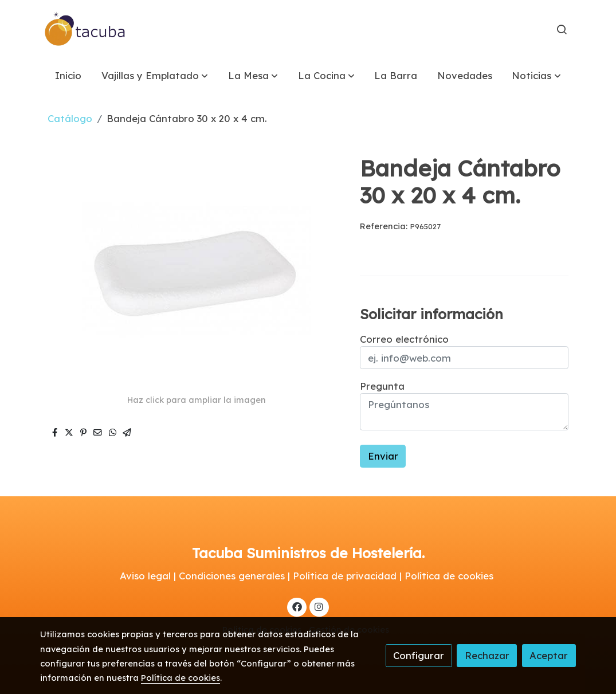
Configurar (419, 655)
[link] (85, 29)
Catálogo (70, 118)
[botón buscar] (562, 29)
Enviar (383, 456)
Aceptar (549, 655)
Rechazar (487, 655)
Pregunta (382, 386)
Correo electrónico (404, 339)
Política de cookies (181, 678)
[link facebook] (297, 606)
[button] (155, 75)
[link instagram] (319, 606)
